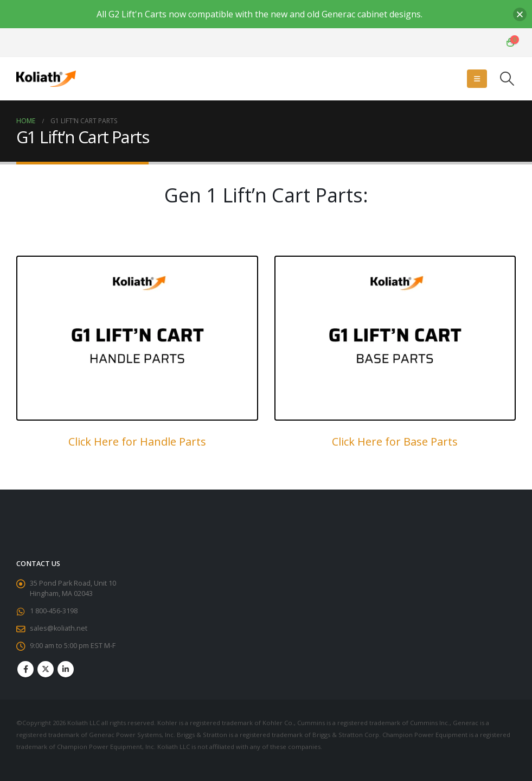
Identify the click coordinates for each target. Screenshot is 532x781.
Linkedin (66, 669)
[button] (477, 79)
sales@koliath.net (59, 628)
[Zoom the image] (137, 262)
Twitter (46, 669)
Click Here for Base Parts (395, 442)
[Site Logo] (46, 78)
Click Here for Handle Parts (137, 442)
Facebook (25, 669)
